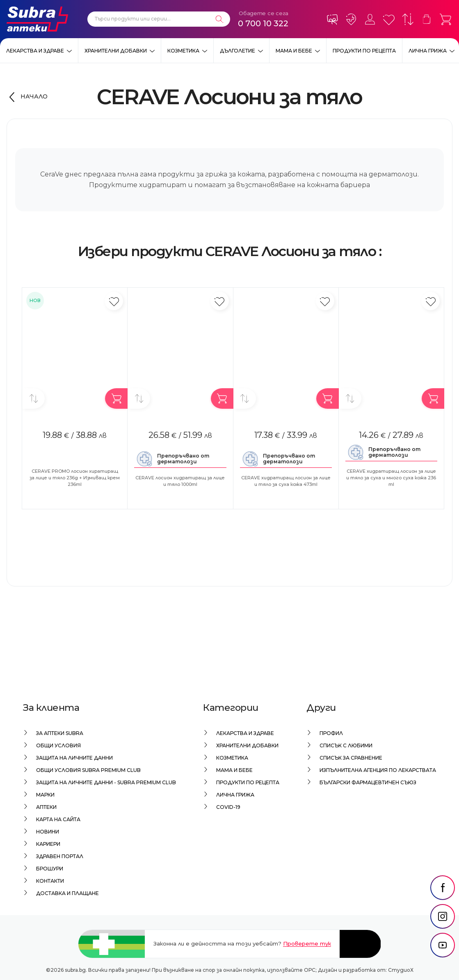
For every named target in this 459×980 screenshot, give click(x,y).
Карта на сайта (58, 819)
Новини (48, 832)
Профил (331, 733)
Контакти (50, 881)
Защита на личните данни (74, 758)
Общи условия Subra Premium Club (88, 770)
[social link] (443, 904)
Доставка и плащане (67, 893)
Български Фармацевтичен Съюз (368, 782)
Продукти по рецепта (364, 51)
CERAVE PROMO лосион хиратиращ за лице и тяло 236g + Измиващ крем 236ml (75, 478)
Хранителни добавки (116, 51)
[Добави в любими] (114, 301)
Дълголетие (237, 51)
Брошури (50, 869)
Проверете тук (307, 943)
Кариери (48, 844)
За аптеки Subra (60, 733)
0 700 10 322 (263, 23)
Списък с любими (346, 745)
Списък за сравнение (351, 758)
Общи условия (58, 745)
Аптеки (46, 807)
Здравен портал (60, 856)
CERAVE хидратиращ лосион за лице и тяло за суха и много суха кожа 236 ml (391, 478)
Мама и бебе (294, 51)
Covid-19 (228, 807)
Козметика (183, 51)
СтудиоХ (401, 970)
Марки (45, 795)
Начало (34, 96)
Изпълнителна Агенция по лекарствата (378, 770)
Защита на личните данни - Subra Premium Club (106, 782)
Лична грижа (428, 51)
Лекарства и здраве (35, 51)
